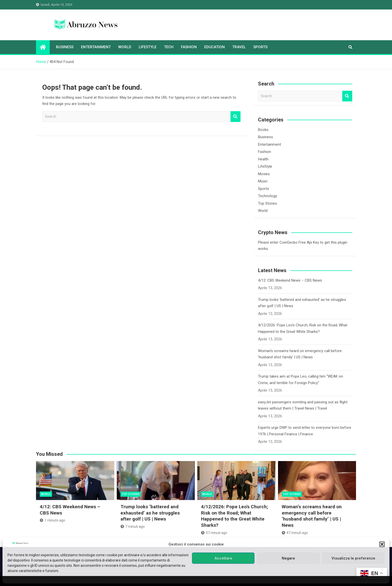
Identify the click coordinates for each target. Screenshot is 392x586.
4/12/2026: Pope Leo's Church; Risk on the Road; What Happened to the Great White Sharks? (234, 516)
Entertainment (96, 47)
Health (263, 159)
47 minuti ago (295, 533)
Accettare (223, 558)
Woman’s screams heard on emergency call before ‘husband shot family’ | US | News (312, 516)
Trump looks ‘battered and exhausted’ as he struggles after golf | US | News (150, 513)
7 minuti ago (133, 527)
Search (235, 117)
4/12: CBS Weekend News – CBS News (290, 280)
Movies (264, 174)
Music (263, 181)
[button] (382, 544)
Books (263, 130)
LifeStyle (148, 47)
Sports (260, 47)
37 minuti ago (214, 533)
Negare (288, 558)
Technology (267, 196)
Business (65, 47)
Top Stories (267, 203)
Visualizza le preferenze (353, 558)
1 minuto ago (52, 520)
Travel (239, 47)
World (125, 47)
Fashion (189, 47)
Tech (169, 47)
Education (214, 47)
